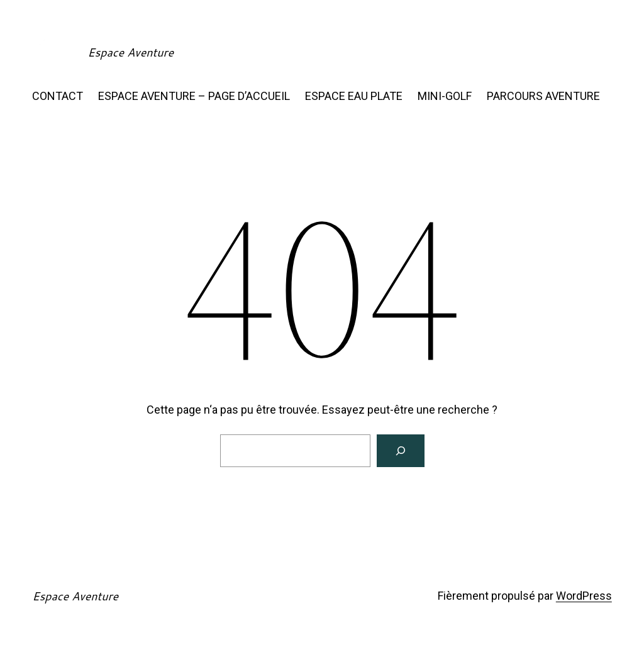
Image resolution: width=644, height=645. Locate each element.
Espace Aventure (130, 52)
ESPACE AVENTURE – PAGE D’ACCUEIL (194, 96)
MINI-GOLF (445, 96)
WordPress (584, 596)
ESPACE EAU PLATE (354, 96)
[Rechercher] (401, 451)
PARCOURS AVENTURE (543, 96)
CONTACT (58, 96)
